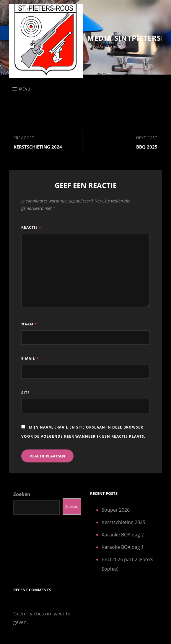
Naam (29, 324)
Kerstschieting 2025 (123, 522)
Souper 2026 (116, 510)
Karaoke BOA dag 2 (123, 535)
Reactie (31, 227)
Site (26, 393)
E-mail (30, 359)
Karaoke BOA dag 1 (123, 547)
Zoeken (22, 494)
